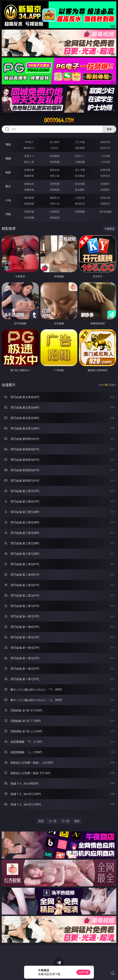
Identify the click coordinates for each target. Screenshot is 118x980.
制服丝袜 (29, 176)
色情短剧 (55, 217)
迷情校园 (29, 204)
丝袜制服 (55, 162)
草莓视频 (80, 212)
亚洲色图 (55, 184)
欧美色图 (80, 184)
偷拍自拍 (55, 170)
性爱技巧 (105, 204)
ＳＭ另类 (105, 162)
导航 (8, 214)
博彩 (8, 144)
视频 (8, 158)
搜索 (109, 129)
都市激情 (29, 198)
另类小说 (55, 204)
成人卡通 (80, 170)
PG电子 (29, 142)
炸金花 (55, 148)
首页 (41, 821)
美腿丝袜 (29, 190)
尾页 (77, 821)
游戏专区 (105, 142)
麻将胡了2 (29, 148)
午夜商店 (55, 212)
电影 (8, 172)
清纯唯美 (55, 190)
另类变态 (105, 176)
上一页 (53, 821)
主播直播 (80, 162)
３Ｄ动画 (105, 156)
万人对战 (80, 142)
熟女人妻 (29, 162)
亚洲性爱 (29, 170)
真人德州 (55, 142)
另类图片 (105, 190)
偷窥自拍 (29, 184)
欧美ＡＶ (80, 156)
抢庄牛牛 (105, 148)
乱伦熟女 (80, 176)
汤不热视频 (105, 212)
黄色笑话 (80, 204)
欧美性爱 (105, 170)
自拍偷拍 (55, 156)
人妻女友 (80, 198)
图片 (8, 186)
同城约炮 (29, 212)
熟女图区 (80, 190)
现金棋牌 (80, 148)
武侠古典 (105, 198)
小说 (8, 200)
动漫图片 (105, 184)
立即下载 (83, 972)
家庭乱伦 (55, 198)
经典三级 (55, 176)
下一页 (65, 821)
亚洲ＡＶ (29, 156)
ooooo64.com (59, 120)
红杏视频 (29, 217)
